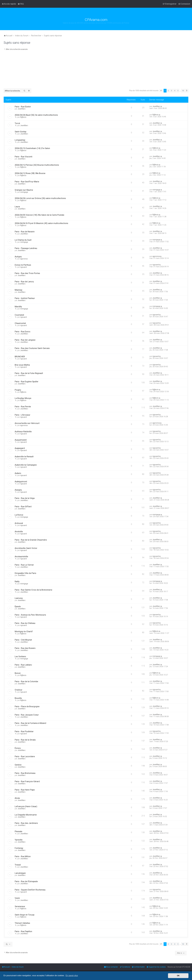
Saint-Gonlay (21, 132)
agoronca (24, 259)
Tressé (18, 865)
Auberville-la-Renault (24, 456)
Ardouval (19, 523)
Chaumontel (20, 323)
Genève (18, 765)
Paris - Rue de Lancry (24, 282)
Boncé (18, 673)
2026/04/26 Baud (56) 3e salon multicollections (36, 115)
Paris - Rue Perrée (23, 407)
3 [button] (171, 91)
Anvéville (19, 531)
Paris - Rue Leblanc (23, 665)
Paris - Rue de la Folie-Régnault (29, 373)
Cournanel (19, 315)
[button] (161, 91)
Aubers (18, 473)
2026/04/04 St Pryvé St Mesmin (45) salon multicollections (41, 223)
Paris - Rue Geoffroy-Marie (27, 182)
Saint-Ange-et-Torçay (25, 915)
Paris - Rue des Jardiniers (26, 823)
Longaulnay (20, 140)
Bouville (18, 698)
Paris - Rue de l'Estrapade (26, 881)
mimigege (24, 192)
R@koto (23, 117)
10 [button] (183, 91)
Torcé (17, 123)
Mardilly (18, 307)
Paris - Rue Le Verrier (24, 565)
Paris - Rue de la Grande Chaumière (31, 540)
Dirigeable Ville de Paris (25, 573)
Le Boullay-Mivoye (23, 398)
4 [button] (175, 91)
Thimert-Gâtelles (22, 923)
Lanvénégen (20, 873)
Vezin (17, 898)
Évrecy (18, 748)
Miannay (18, 290)
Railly (17, 581)
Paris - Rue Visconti (24, 157)
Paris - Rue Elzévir (23, 107)
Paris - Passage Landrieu (26, 248)
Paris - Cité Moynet (23, 640)
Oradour (18, 690)
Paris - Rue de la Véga (25, 498)
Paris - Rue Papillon (23, 931)
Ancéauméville (21, 556)
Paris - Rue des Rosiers (25, 648)
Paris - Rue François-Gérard (27, 781)
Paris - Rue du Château (25, 623)
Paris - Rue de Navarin (25, 232)
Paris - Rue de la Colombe (26, 681)
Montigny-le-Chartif (24, 631)
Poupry (18, 390)
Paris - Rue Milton (23, 856)
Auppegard (20, 448)
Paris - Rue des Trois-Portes (27, 273)
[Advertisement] (96, 70)
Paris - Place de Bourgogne (27, 706)
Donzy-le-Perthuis (23, 265)
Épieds (18, 606)
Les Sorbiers (20, 656)
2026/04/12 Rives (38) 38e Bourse (30, 173)
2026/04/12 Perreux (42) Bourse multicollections (37, 165)
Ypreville (19, 840)
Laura (17, 207)
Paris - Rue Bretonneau (25, 773)
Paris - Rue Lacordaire (25, 756)
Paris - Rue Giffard (23, 506)
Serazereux (20, 906)
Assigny (18, 490)
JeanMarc (22, 109)
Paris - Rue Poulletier (24, 731)
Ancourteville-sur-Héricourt (27, 423)
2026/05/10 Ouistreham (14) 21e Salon (32, 148)
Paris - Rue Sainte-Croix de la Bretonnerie (33, 590)
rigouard (23, 267)
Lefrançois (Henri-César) (26, 806)
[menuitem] (21, 4)
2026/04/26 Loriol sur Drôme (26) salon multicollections (40, 198)
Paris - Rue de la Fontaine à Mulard (30, 723)
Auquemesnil (21, 440)
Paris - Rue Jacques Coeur (27, 715)
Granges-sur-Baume (24, 190)
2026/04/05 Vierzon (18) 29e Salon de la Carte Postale (39, 215)
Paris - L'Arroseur (22, 415)
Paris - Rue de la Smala (25, 740)
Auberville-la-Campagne (26, 465)
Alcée (17, 798)
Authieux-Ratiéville (23, 431)
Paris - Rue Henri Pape (25, 790)
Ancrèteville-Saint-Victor (26, 548)
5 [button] (178, 91)
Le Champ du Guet (23, 240)
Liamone (19, 598)
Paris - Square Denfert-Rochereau (30, 890)
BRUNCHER (20, 357)
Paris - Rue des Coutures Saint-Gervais (32, 348)
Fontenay (19, 848)
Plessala (18, 831)
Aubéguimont (21, 481)
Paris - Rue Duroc (23, 332)
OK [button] (178, 976)
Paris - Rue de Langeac (25, 340)
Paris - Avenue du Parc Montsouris (30, 615)
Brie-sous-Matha (22, 365)
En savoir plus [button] (72, 976)
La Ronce (19, 515)
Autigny (18, 257)
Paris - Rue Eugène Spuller (27, 382)
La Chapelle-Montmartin (26, 815)
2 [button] (168, 91)
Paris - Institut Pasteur (25, 298)
